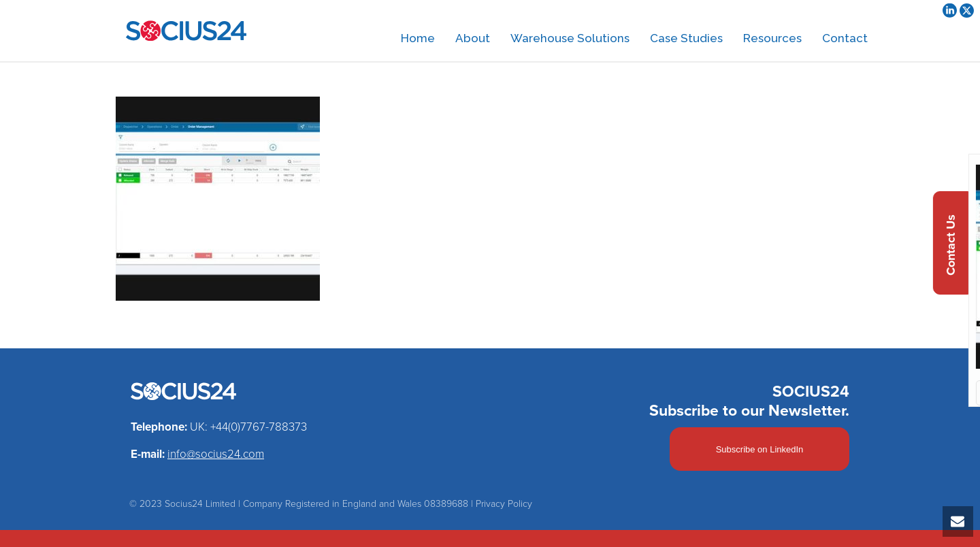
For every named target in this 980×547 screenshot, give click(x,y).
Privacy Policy (504, 504)
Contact (845, 38)
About (473, 38)
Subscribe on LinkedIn (760, 449)
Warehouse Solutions (570, 38)
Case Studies (686, 38)
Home (418, 38)
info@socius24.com (216, 454)
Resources (772, 38)
